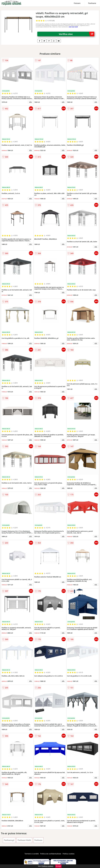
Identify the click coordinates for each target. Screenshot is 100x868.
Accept (58, 866)
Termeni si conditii (32, 854)
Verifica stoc (77, 34)
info (30, 102)
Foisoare (77, 3)
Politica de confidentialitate (51, 854)
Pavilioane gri (9, 840)
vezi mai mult (73, 27)
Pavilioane (92, 3)
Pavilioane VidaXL (24, 840)
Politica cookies (68, 854)
